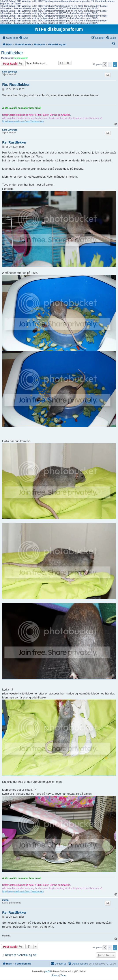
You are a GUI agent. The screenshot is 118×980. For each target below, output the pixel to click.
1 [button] (110, 65)
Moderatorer (21, 58)
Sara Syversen (10, 72)
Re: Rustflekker (16, 85)
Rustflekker (12, 53)
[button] (105, 65)
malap (5, 900)
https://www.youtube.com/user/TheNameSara (23, 121)
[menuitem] (23, 38)
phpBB (48, 971)
